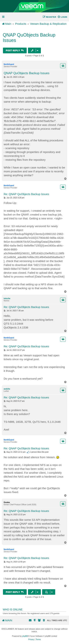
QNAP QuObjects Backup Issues (29, 38)
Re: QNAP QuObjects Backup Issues (26, 194)
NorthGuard (9, 64)
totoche (7, 298)
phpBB (25, 636)
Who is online (13, 609)
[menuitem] (62, 17)
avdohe (7, 389)
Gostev (7, 502)
